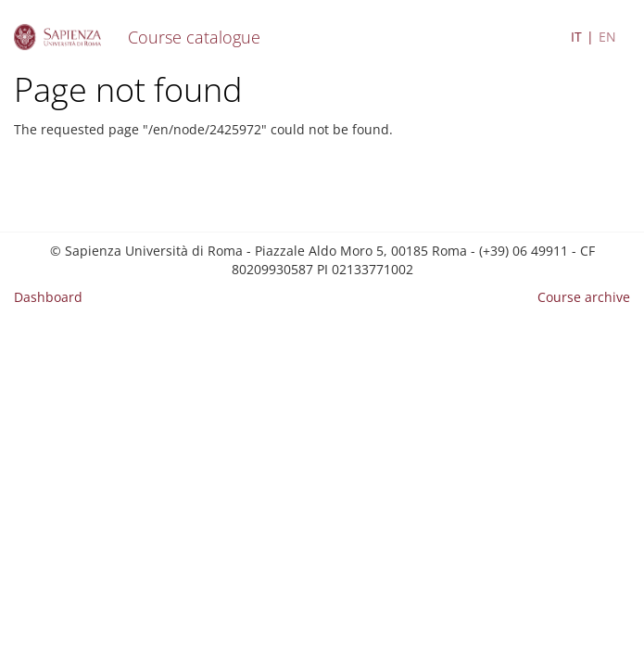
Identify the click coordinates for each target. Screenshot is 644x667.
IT (576, 37)
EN (607, 37)
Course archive (584, 297)
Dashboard (48, 297)
